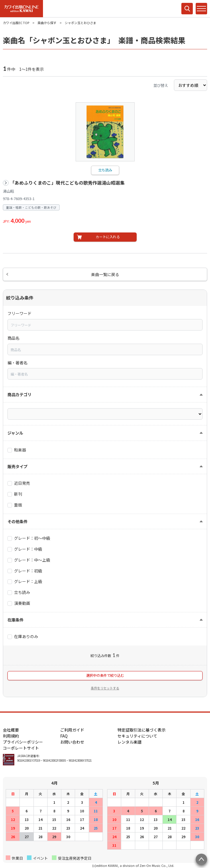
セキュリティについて (137, 736)
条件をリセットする (105, 688)
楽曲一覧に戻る (105, 274)
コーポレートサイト (21, 748)
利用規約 (11, 736)
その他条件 (17, 521)
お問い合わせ (72, 742)
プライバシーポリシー (23, 742)
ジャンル (15, 433)
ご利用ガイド (72, 730)
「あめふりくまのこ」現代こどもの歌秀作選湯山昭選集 (67, 183)
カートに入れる (108, 237)
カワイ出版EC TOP (16, 23)
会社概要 (11, 730)
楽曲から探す (47, 23)
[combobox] (105, 325)
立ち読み (105, 170)
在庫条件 (15, 620)
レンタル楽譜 (129, 742)
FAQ (64, 736)
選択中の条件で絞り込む (105, 675)
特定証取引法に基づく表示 (142, 730)
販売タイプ (17, 466)
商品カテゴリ (19, 394)
